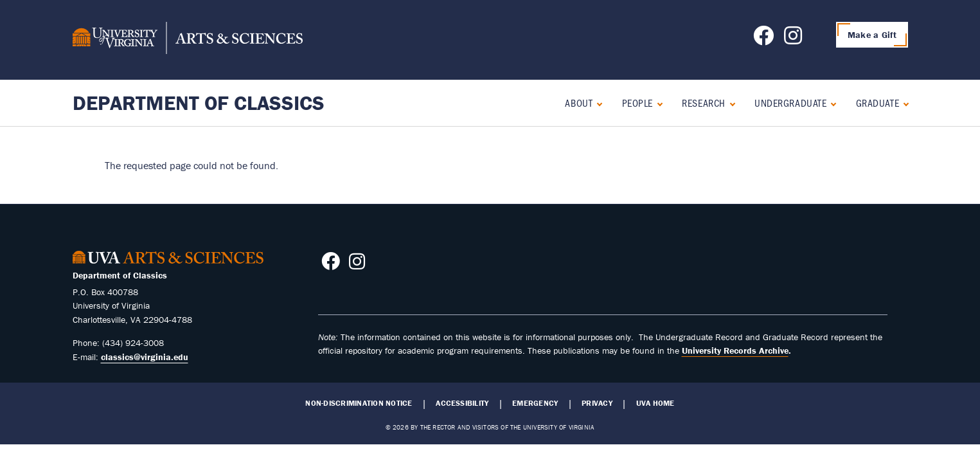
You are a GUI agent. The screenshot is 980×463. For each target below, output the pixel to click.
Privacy (597, 403)
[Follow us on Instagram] (793, 39)
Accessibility (462, 403)
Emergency (535, 403)
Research (703, 103)
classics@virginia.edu (145, 357)
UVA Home (655, 403)
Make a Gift (872, 35)
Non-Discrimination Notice (359, 403)
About (579, 103)
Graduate (878, 103)
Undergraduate (790, 103)
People (637, 103)
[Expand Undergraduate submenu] (831, 103)
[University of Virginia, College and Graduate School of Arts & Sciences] (188, 40)
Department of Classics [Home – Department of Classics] (199, 103)
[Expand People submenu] (657, 103)
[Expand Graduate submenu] (903, 103)
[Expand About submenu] (597, 103)
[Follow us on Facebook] (763, 39)
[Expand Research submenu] (730, 103)
